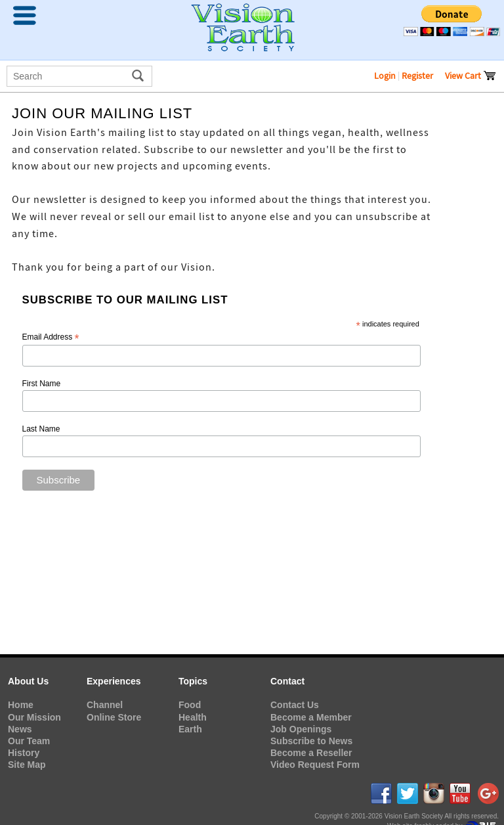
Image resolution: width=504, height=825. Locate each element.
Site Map (27, 765)
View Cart (471, 76)
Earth (190, 729)
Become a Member (311, 717)
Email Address (51, 338)
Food (190, 705)
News (20, 729)
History (24, 753)
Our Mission (34, 717)
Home (21, 705)
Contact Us (295, 705)
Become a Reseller (311, 753)
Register (417, 76)
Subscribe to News (311, 741)
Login (385, 76)
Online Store (114, 717)
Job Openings (301, 729)
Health (193, 717)
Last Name (41, 429)
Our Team (29, 741)
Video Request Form (315, 765)
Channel (105, 705)
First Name (42, 384)
